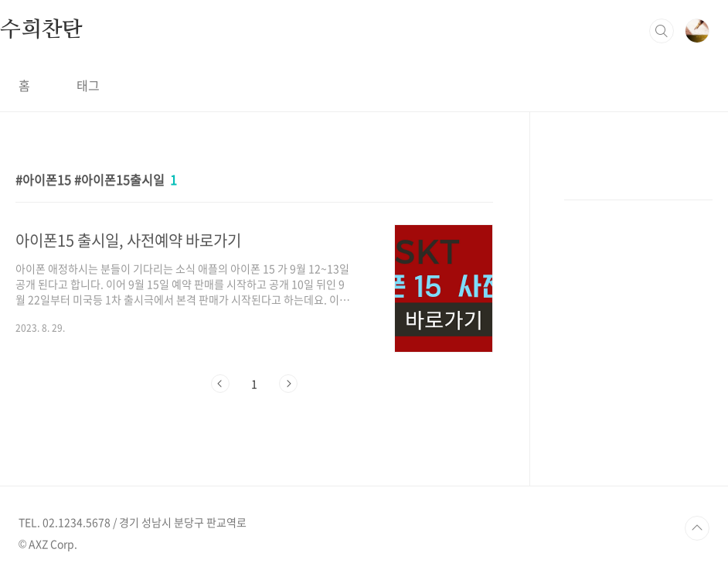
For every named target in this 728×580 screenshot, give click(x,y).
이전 (220, 384)
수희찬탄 (41, 30)
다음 (288, 384)
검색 (662, 31)
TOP (697, 528)
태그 (88, 85)
